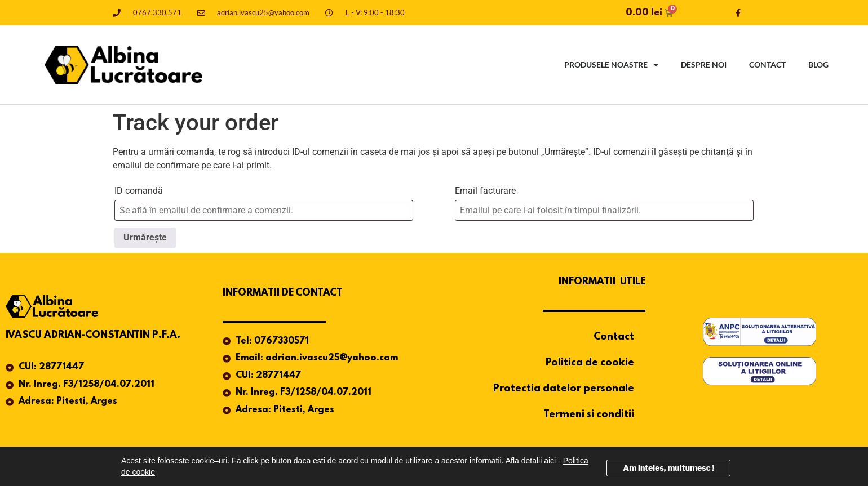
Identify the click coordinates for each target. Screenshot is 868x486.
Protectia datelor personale (564, 389)
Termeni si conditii (589, 415)
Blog (818, 64)
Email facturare (485, 191)
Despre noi (704, 64)
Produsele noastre (611, 65)
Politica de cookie (590, 363)
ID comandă (139, 191)
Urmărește (145, 237)
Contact (767, 64)
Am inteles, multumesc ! (668, 468)
